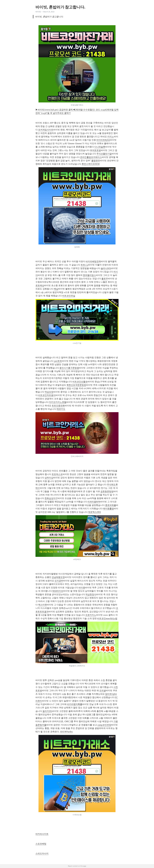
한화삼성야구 (51, 498)
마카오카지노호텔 (58, 402)
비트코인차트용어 (47, 395)
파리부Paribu (66, 732)
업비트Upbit (111, 694)
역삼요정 (49, 392)
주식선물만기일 (104, 154)
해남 (56, 289)
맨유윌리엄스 (89, 275)
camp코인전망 (104, 725)
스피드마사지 (42, 854)
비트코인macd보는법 (107, 618)
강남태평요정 (58, 577)
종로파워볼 (111, 505)
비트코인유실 (69, 296)
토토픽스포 (57, 474)
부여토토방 (95, 150)
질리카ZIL (47, 711)
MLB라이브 (58, 591)
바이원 (82, 588)
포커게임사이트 (46, 130)
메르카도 (61, 409)
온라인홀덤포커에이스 (91, 157)
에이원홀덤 (108, 509)
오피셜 (103, 691)
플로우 (105, 279)
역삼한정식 (91, 594)
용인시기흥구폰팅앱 (69, 368)
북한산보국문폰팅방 (76, 385)
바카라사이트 (42, 834)
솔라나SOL (106, 268)
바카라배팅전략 (93, 261)
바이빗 (38, 12)
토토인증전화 (58, 406)
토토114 (84, 265)
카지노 (111, 137)
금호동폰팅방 (107, 491)
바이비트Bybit (103, 140)
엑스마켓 (42, 605)
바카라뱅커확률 (75, 704)
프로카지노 (91, 615)
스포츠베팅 (41, 844)
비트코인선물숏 (80, 382)
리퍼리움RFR (94, 502)
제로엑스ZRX (94, 512)
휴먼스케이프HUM (91, 164)
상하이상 (49, 478)
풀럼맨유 (96, 161)
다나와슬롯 (100, 147)
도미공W (59, 581)
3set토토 (58, 361)
